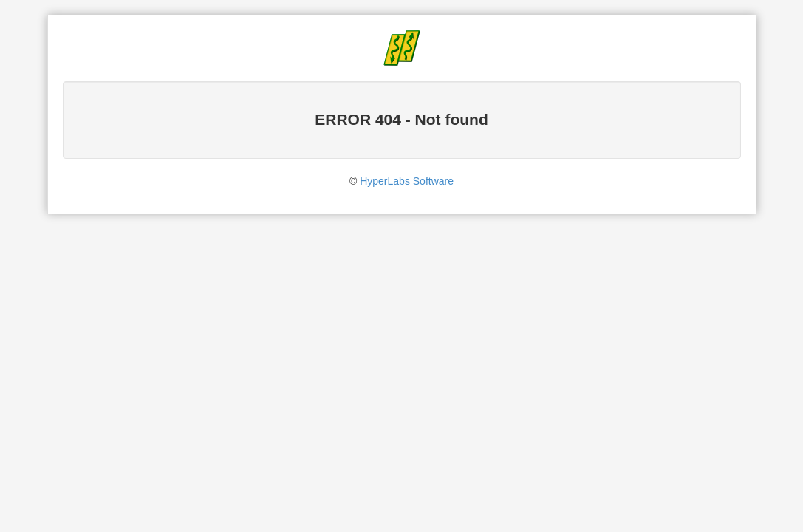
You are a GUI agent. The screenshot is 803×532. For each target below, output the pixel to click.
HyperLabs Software (407, 181)
